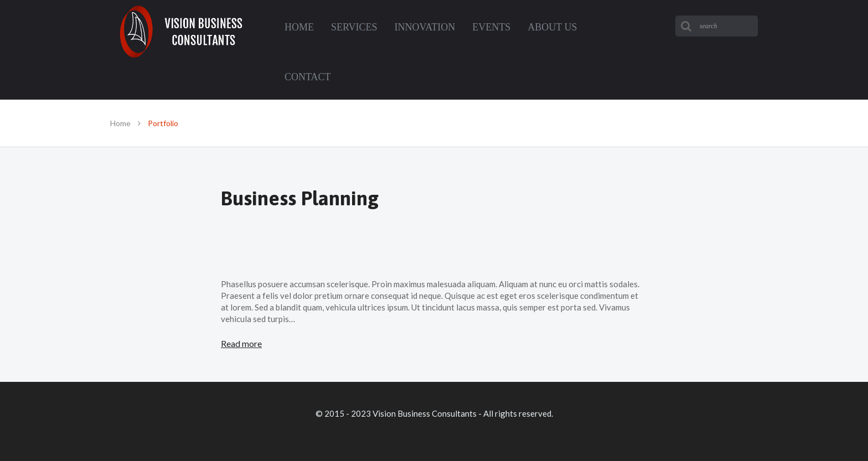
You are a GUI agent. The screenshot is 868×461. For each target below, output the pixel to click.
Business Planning (300, 198)
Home (120, 123)
